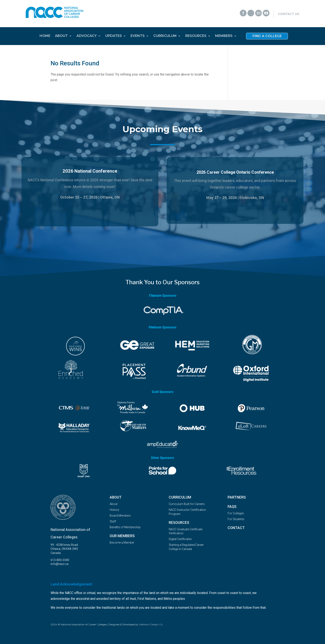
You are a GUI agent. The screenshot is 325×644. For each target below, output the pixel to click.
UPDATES (114, 36)
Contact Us (289, 14)
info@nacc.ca (59, 564)
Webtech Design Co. (151, 624)
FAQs (232, 507)
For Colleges (236, 513)
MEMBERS (224, 36)
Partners (237, 497)
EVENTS (138, 36)
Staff (113, 521)
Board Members (120, 516)
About (116, 497)
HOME (45, 36)
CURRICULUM (165, 36)
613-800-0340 (60, 560)
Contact (236, 528)
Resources (179, 523)
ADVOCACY (87, 36)
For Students (236, 519)
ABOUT (61, 36)
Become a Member (122, 543)
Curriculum (180, 497)
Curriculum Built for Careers (187, 504)
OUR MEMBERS (122, 536)
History (114, 510)
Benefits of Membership (125, 527)
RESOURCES (196, 36)
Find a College (267, 36)
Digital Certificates (180, 539)
